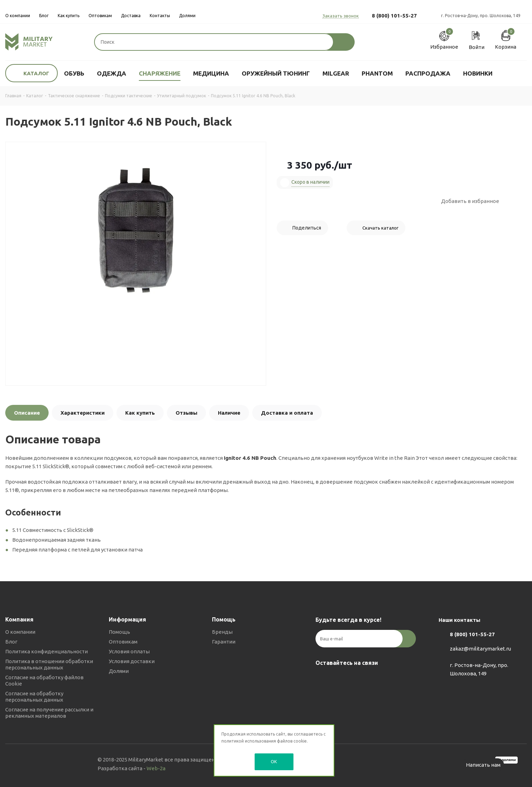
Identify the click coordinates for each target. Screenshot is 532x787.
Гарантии (224, 642)
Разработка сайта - (132, 768)
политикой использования (249, 741)
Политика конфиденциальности (47, 651)
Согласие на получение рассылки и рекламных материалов (49, 713)
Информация (127, 619)
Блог (11, 642)
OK (274, 761)
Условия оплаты (129, 651)
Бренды (222, 632)
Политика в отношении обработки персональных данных (49, 664)
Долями (119, 671)
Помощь (119, 632)
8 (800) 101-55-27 (394, 16)
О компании (20, 632)
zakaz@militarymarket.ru (480, 649)
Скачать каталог (380, 228)
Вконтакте (322, 679)
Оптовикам (123, 642)
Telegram (340, 679)
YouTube (357, 679)
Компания (19, 619)
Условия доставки (132, 661)
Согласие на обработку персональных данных (34, 697)
